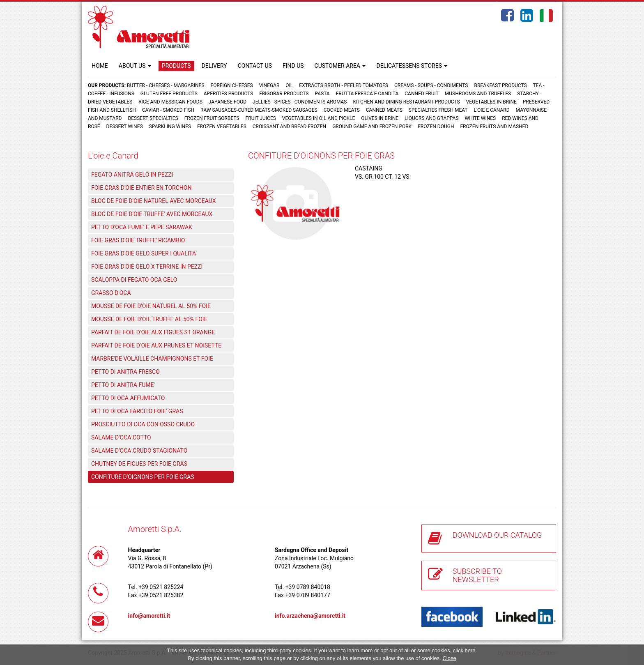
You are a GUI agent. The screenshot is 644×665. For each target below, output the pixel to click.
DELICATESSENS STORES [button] (412, 66)
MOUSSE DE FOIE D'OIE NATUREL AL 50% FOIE (151, 306)
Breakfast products (500, 85)
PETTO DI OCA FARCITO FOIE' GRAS (137, 411)
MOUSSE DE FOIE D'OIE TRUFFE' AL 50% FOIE (149, 319)
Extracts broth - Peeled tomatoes (344, 85)
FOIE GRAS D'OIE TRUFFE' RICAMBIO (138, 240)
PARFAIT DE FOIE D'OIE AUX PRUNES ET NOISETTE (156, 345)
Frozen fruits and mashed (494, 127)
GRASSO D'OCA (111, 293)
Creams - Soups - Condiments (431, 85)
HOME (100, 66)
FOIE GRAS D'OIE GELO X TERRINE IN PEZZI (147, 267)
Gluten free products (169, 94)
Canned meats (384, 110)
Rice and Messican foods (170, 102)
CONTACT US (255, 66)
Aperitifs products (229, 94)
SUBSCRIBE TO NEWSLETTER (477, 575)
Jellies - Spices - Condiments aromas (300, 102)
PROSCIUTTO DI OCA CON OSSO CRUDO (143, 424)
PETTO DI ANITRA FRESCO (125, 372)
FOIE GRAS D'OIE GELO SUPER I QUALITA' (144, 253)
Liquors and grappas (431, 118)
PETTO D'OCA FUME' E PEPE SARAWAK (142, 227)
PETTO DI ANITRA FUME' (123, 385)
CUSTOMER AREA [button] (340, 66)
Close (449, 658)
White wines (481, 118)
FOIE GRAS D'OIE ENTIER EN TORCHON (141, 188)
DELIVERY (214, 66)
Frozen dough (436, 127)
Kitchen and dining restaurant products (406, 102)
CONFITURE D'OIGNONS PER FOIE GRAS (143, 477)
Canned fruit (422, 94)
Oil (289, 85)
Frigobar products (284, 94)
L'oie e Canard (492, 110)
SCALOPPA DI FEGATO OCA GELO (134, 280)
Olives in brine (380, 118)
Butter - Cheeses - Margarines (166, 85)
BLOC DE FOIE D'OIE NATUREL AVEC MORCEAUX (154, 201)
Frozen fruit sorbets (212, 118)
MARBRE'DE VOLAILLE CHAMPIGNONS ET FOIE (152, 359)
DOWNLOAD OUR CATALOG (497, 535)
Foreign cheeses (232, 85)
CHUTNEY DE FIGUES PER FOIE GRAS (139, 464)
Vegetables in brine (491, 102)
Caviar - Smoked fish (168, 110)
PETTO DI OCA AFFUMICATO (128, 398)
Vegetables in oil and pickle (319, 118)
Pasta (322, 94)
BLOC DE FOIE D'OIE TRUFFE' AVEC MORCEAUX (152, 214)
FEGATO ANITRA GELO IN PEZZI (132, 175)
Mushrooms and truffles (478, 94)
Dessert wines (125, 127)
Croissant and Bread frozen (289, 127)
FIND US (293, 66)
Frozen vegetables (222, 127)
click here (464, 650)
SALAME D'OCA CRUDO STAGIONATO (139, 451)
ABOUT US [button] (135, 66)
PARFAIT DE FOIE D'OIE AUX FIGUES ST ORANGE (153, 332)
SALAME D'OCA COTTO (121, 437)
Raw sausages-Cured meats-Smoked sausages (259, 110)
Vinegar (269, 85)
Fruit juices (261, 118)
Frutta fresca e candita (367, 94)
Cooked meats (342, 110)
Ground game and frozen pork (372, 127)
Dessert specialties (153, 118)
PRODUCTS (176, 66)
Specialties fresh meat (438, 110)
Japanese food (228, 102)
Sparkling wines (170, 127)
